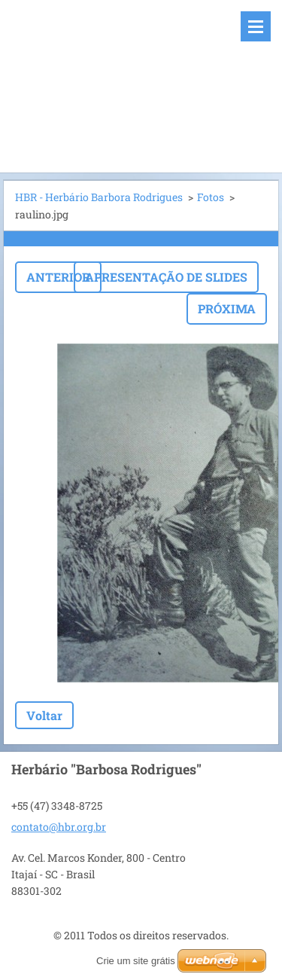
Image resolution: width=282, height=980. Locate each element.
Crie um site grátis (136, 961)
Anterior (58, 277)
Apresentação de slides (166, 277)
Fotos (211, 197)
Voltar (44, 715)
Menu (256, 26)
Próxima (227, 308)
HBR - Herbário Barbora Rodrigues (99, 197)
